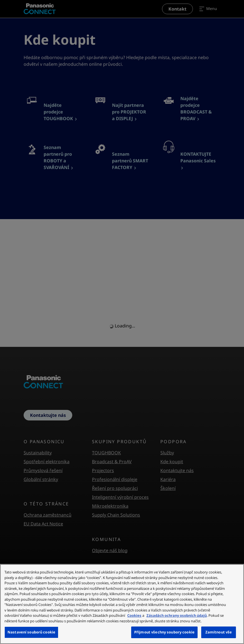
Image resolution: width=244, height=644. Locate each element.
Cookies (134, 615)
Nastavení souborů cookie (31, 632)
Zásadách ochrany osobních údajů (177, 615)
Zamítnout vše (219, 632)
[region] (122, 604)
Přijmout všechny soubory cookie (164, 632)
